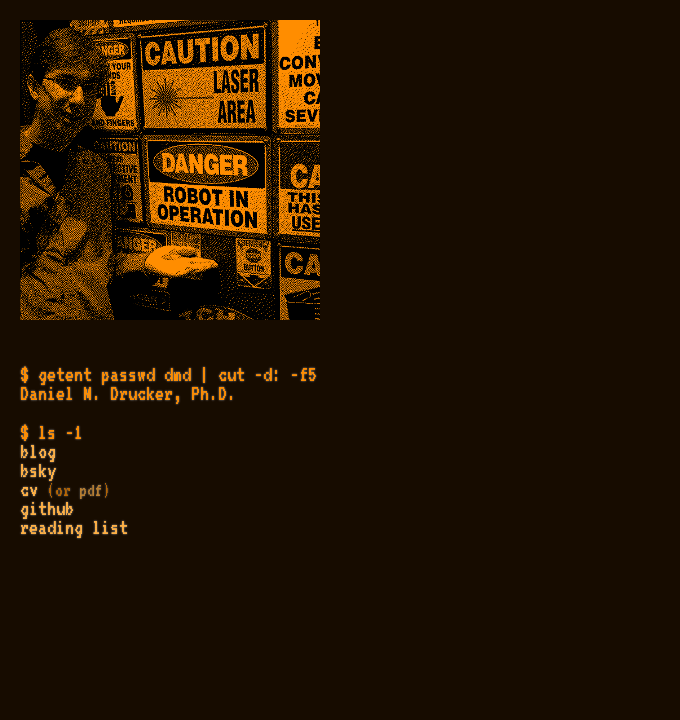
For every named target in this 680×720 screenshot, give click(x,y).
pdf (91, 490)
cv (29, 489)
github (47, 508)
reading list (74, 527)
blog (38, 451)
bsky (38, 470)
